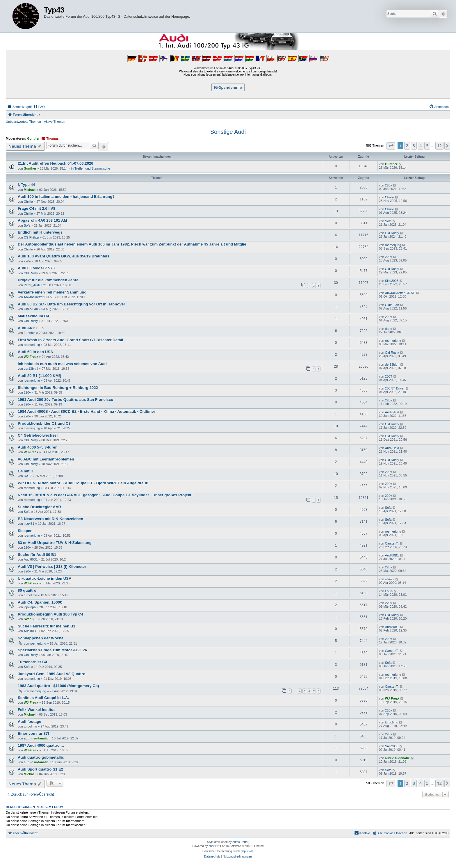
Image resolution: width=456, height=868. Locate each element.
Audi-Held (392, 412)
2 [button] (407, 146)
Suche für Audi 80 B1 (37, 555)
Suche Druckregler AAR (39, 507)
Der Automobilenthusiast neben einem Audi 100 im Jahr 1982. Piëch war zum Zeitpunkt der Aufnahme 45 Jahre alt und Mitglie (132, 244)
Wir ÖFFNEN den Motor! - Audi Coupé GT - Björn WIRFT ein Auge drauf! (83, 483)
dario (389, 329)
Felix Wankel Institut (36, 710)
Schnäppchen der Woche (41, 638)
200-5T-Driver (395, 388)
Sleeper (25, 531)
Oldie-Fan (31, 309)
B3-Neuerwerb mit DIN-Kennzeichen (50, 519)
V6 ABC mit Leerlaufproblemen (46, 459)
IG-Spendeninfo (228, 87)
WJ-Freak (31, 357)
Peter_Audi (32, 285)
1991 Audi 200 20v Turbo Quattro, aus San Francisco (65, 400)
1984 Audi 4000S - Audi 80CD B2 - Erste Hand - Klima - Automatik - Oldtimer (87, 411)
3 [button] (414, 146)
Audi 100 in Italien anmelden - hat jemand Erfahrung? (66, 196)
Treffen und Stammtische (92, 168)
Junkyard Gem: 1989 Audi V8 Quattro (52, 674)
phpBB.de (247, 851)
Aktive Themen (55, 122)
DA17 (28, 476)
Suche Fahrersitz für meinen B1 (47, 626)
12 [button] (439, 146)
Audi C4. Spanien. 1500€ (40, 602)
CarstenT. (392, 543)
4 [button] (421, 146)
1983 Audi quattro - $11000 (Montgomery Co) (58, 686)
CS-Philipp (31, 237)
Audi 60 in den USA (35, 352)
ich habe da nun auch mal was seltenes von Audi (62, 364)
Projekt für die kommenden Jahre (48, 280)
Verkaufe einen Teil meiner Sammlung (52, 292)
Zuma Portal (240, 842)
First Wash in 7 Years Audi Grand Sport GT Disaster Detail (70, 340)
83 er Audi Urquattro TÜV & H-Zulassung (55, 543)
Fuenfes (30, 333)
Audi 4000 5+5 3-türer (37, 447)
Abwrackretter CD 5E (39, 297)
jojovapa (30, 607)
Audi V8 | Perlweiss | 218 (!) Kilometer (52, 566)
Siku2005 (392, 281)
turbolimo (30, 595)
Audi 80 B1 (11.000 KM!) (40, 376)
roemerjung (393, 245)
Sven (28, 619)
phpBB (213, 846)
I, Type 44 (26, 185)
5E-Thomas (50, 138)
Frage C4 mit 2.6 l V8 (36, 208)
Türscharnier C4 (32, 662)
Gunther (33, 138)
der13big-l (31, 369)
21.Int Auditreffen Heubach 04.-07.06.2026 (56, 163)
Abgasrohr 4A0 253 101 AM (42, 220)
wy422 (390, 579)
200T (389, 376)
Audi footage (30, 722)
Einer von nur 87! (33, 733)
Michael (30, 190)
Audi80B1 (31, 559)
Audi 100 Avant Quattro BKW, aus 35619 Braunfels (64, 256)
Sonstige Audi (228, 132)
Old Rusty (392, 233)
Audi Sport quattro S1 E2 (40, 769)
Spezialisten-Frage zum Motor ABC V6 (52, 650)
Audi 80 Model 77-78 (36, 268)
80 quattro (27, 590)
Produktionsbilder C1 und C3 (44, 423)
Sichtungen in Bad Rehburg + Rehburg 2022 (58, 388)
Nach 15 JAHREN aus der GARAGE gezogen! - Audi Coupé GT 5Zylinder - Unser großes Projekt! (105, 495)
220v (389, 185)
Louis (389, 591)
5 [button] (427, 146)
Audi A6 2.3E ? (31, 328)
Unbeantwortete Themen (23, 122)
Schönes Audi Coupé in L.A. (43, 698)
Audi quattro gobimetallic (41, 757)
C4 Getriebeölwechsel (38, 435)
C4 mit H (26, 471)
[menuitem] (39, 107)
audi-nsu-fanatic (36, 738)
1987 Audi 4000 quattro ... (41, 745)
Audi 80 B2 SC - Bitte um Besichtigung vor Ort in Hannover (71, 304)
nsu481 (29, 524)
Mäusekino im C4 (33, 316)
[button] (391, 146)
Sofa (27, 225)
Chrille (28, 202)
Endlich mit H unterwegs (40, 232)
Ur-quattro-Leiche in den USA (45, 578)
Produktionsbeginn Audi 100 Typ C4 (50, 614)
